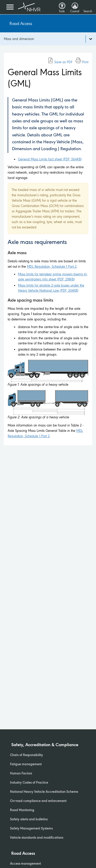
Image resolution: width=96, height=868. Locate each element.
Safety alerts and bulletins (29, 820)
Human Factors (21, 774)
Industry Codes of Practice (29, 783)
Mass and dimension (19, 39)
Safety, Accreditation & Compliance (45, 745)
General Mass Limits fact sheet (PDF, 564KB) (50, 159)
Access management (25, 864)
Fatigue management (26, 765)
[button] (62, 4)
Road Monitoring (22, 810)
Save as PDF (60, 62)
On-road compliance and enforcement (38, 801)
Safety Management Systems (31, 829)
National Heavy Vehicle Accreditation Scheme (44, 792)
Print (82, 62)
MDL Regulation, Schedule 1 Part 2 (52, 267)
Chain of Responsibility (26, 755)
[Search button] (87, 7)
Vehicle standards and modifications (37, 838)
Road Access (21, 23)
